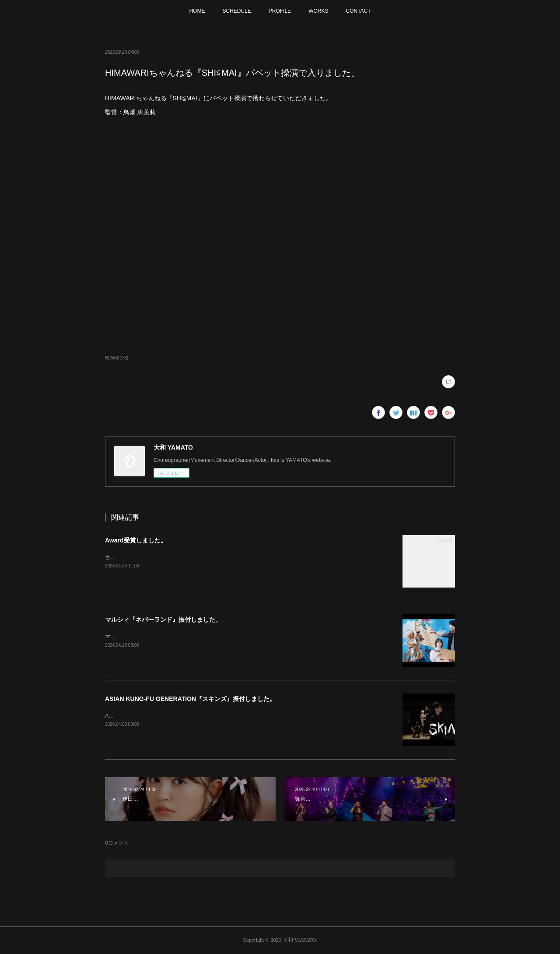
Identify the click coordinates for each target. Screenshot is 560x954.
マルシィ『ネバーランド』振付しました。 (163, 620)
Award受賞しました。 (136, 540)
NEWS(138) (117, 358)
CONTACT (358, 11)
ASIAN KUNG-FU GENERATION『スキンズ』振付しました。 (190, 699)
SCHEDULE (236, 11)
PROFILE (280, 11)
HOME (197, 11)
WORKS (318, 11)
